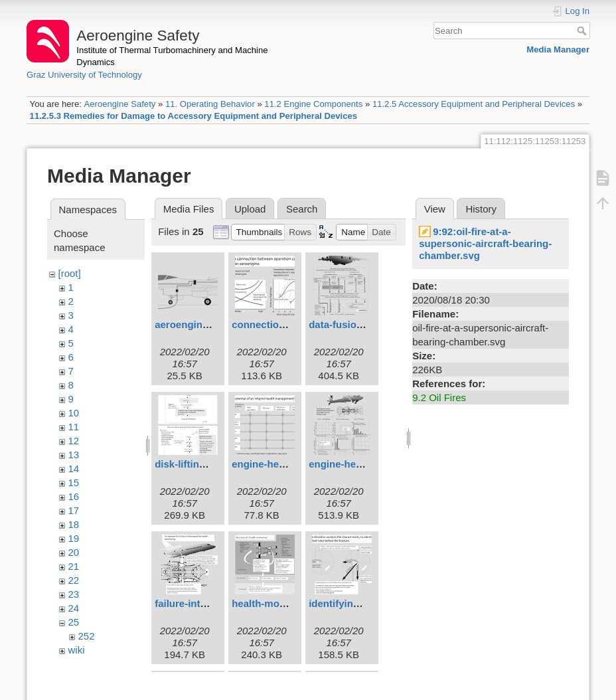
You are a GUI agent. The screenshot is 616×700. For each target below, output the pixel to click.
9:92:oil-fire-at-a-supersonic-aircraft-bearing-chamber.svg (485, 243)
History (481, 209)
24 (74, 608)
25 (74, 622)
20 (74, 552)
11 (74, 427)
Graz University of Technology (84, 75)
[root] (70, 273)
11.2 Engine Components (313, 104)
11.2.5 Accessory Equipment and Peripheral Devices (474, 104)
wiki (77, 650)
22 (74, 580)
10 (74, 413)
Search (583, 31)
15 (74, 482)
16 (74, 496)
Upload (250, 209)
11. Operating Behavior (210, 104)
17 (74, 510)
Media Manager (558, 49)
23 (74, 594)
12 (74, 441)
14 (74, 469)
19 (74, 538)
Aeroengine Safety (119, 104)
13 (74, 455)
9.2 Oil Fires (439, 397)
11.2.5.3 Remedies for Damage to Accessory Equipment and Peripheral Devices (194, 116)
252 (87, 636)
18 (74, 524)
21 (74, 566)
